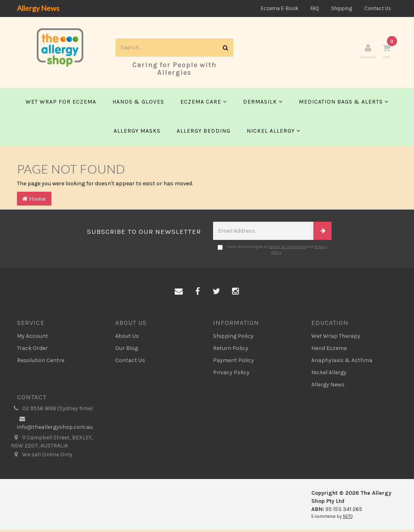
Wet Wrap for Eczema (61, 103)
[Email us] (179, 294)
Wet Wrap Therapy (336, 338)
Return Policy (231, 350)
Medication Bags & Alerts (344, 103)
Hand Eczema (329, 350)
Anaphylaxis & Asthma (342, 362)
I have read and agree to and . (272, 251)
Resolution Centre (41, 362)
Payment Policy (233, 362)
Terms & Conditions (287, 248)
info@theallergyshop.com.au (55, 425)
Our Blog (127, 350)
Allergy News (38, 8)
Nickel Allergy (274, 132)
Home (34, 200)
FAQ (315, 8)
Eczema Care (204, 103)
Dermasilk (263, 103)
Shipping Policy (233, 338)
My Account (33, 338)
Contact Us (378, 8)
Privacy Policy (231, 374)
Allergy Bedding (204, 132)
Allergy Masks (137, 132)
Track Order (32, 350)
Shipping (342, 8)
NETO (348, 518)
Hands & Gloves (138, 103)
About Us (127, 338)
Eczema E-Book (280, 8)
